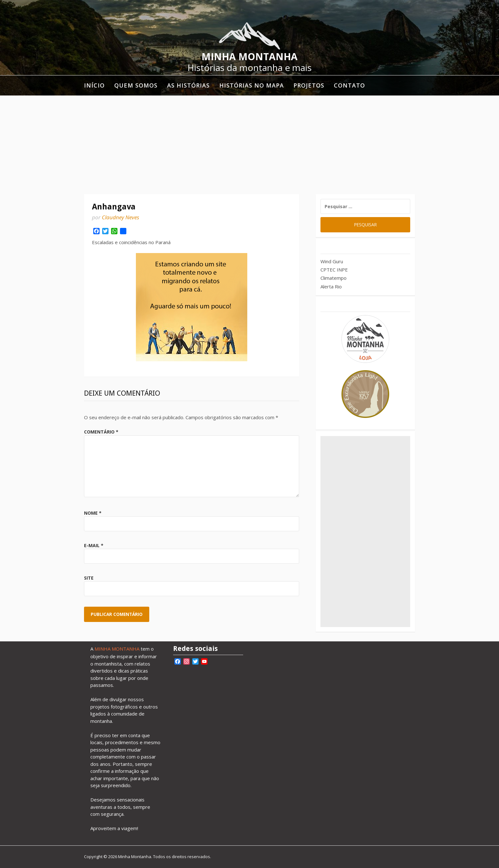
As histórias (188, 85)
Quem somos (136, 85)
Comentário (101, 432)
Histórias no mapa (252, 85)
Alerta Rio (331, 286)
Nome (93, 513)
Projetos (309, 85)
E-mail (94, 545)
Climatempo (334, 278)
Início (94, 85)
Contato (349, 85)
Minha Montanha (250, 56)
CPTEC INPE (334, 270)
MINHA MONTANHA (117, 649)
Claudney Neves (120, 217)
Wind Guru (332, 261)
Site (89, 578)
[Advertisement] (250, 143)
